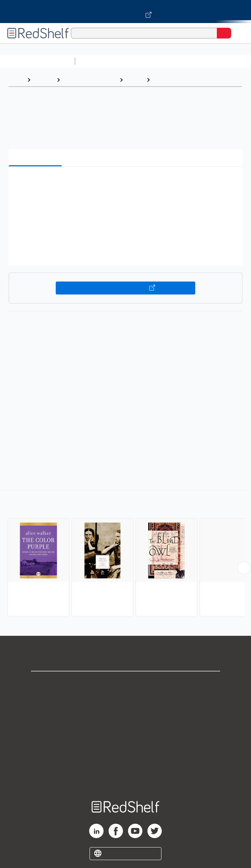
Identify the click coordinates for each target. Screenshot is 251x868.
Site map (125, 778)
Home (16, 80)
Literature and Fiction (90, 80)
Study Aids (97, 61)
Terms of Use (126, 730)
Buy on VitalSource (126, 288)
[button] (125, 183)
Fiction (135, 80)
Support (125, 699)
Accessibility (125, 762)
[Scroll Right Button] (244, 568)
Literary (164, 80)
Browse (44, 80)
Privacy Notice (126, 714)
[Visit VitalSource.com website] (125, 12)
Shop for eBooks (125, 683)
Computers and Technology (205, 61)
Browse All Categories (37, 61)
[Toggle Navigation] (238, 33)
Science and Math (141, 61)
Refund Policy (125, 746)
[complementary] (125, 554)
